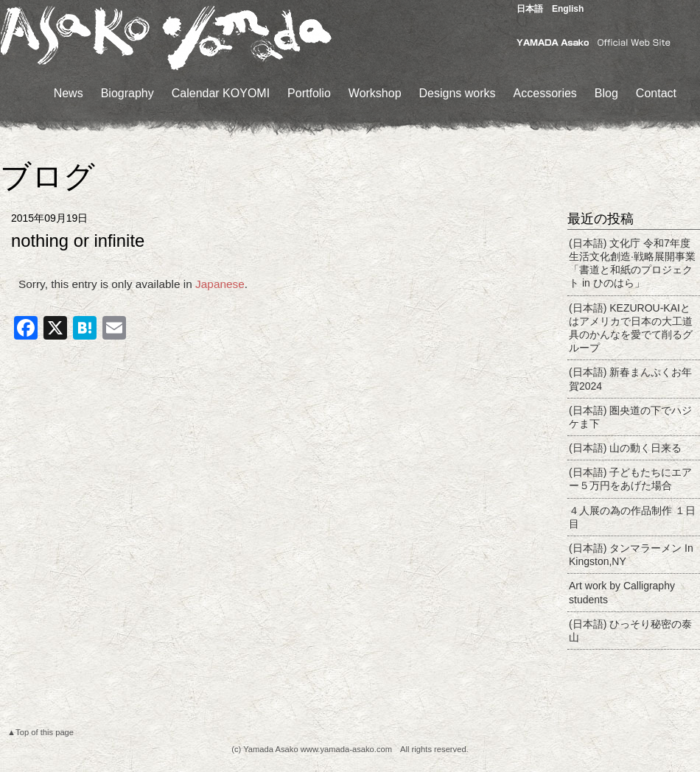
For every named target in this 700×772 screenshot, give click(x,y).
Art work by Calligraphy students (622, 592)
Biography (127, 93)
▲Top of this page (41, 732)
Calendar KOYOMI (221, 93)
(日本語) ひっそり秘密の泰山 (630, 631)
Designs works (458, 93)
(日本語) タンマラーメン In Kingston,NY (631, 555)
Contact (656, 93)
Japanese (220, 284)
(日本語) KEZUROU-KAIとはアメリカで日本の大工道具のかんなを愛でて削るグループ (631, 328)
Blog (606, 93)
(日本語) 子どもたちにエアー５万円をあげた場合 (630, 479)
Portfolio (309, 93)
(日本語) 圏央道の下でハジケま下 (630, 417)
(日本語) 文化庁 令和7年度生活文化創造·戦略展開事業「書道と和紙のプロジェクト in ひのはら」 (632, 263)
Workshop (375, 93)
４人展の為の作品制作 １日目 (632, 517)
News (69, 93)
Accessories (545, 93)
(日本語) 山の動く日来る (625, 448)
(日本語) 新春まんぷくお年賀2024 (630, 379)
